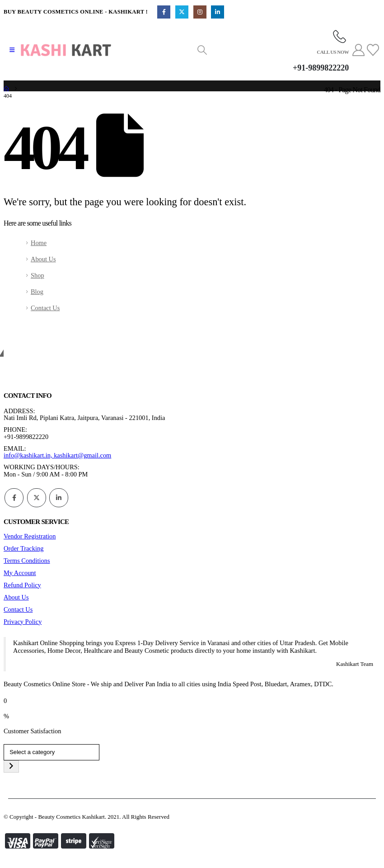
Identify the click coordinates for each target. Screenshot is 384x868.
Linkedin (59, 498)
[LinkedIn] (218, 12)
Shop (37, 275)
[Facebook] (164, 12)
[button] (12, 50)
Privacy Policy (23, 622)
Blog (37, 292)
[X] (182, 12)
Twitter (37, 498)
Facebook (14, 498)
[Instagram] (200, 12)
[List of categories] (52, 752)
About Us (43, 259)
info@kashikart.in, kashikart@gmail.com (57, 455)
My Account (20, 573)
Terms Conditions (27, 561)
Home (39, 243)
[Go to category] (11, 767)
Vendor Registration (30, 536)
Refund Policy (22, 585)
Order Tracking (23, 548)
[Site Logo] (66, 50)
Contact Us (45, 308)
